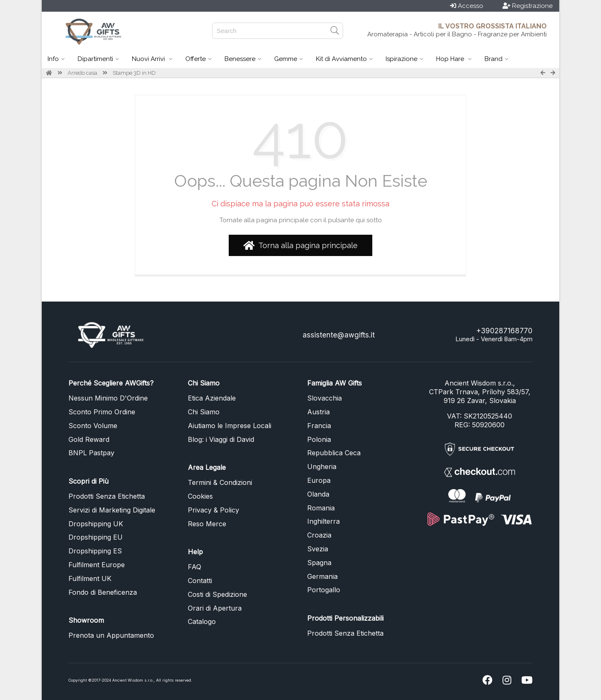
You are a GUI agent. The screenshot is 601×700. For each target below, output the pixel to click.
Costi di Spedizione (217, 594)
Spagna (319, 563)
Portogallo (324, 590)
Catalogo (202, 621)
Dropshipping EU (96, 537)
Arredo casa (82, 73)
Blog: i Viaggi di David (221, 439)
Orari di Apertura (215, 608)
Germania (322, 576)
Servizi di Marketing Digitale (112, 510)
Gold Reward (89, 439)
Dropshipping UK (96, 524)
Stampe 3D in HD (134, 73)
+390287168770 (504, 331)
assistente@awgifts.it (339, 335)
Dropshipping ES (95, 551)
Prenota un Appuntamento (111, 635)
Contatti (200, 581)
